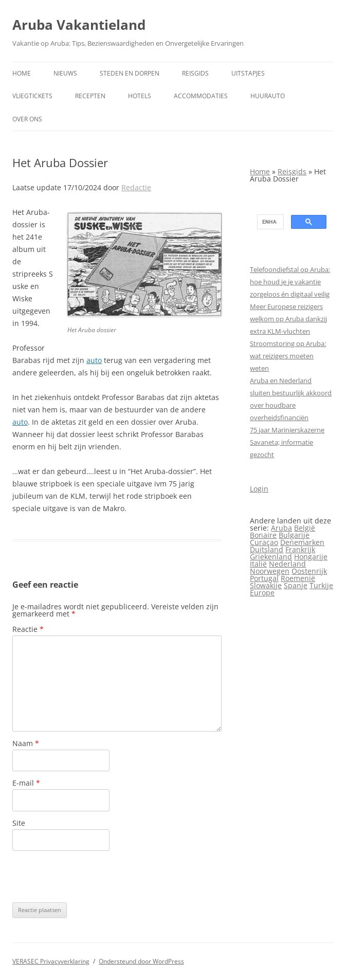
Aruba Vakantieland (79, 25)
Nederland (287, 564)
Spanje (296, 585)
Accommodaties (201, 96)
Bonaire (263, 535)
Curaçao (264, 542)
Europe (262, 593)
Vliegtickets (32, 96)
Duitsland (267, 549)
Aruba (281, 528)
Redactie (136, 187)
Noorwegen (270, 571)
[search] (269, 222)
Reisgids (195, 73)
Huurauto (268, 96)
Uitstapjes (248, 73)
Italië (258, 564)
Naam (26, 743)
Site (19, 823)
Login (259, 489)
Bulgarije (294, 535)
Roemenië (298, 578)
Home (22, 73)
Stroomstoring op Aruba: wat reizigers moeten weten (288, 356)
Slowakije (266, 585)
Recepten (90, 96)
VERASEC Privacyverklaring (51, 961)
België (305, 528)
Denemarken (302, 542)
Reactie (28, 629)
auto (94, 360)
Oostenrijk (309, 571)
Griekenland (271, 557)
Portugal (264, 578)
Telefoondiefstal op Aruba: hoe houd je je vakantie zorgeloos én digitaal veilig (290, 282)
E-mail (26, 783)
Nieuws (65, 73)
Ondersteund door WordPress (141, 961)
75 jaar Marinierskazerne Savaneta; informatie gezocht (287, 442)
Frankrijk (300, 549)
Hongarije (311, 557)
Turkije (321, 585)
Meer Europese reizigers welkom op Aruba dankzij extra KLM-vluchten (288, 319)
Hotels (140, 96)
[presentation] (90, 877)
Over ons (27, 119)
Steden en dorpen (130, 73)
